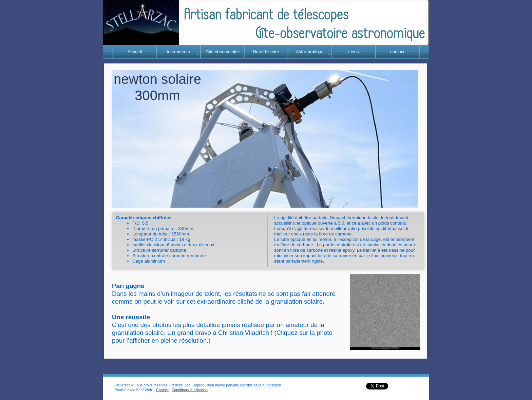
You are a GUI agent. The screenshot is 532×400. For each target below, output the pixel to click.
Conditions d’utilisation (190, 390)
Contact (162, 390)
